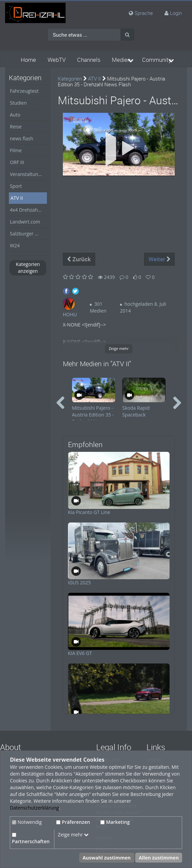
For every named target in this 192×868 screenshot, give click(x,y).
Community (157, 60)
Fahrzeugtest (24, 91)
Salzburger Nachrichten (28, 234)
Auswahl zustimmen (107, 858)
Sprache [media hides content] (141, 13)
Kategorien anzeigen (28, 268)
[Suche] (127, 35)
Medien (121, 60)
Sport (16, 186)
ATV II (17, 198)
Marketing (115, 822)
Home (28, 60)
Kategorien (70, 78)
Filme (16, 150)
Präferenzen (73, 822)
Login (176, 13)
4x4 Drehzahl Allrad (28, 210)
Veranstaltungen (28, 174)
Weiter (159, 259)
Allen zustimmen (159, 858)
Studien (18, 103)
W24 (15, 245)
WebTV (57, 60)
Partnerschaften (31, 839)
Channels (89, 60)
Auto (15, 115)
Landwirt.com (25, 222)
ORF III (17, 162)
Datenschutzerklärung (34, 808)
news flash (22, 138)
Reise (16, 127)
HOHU (70, 314)
